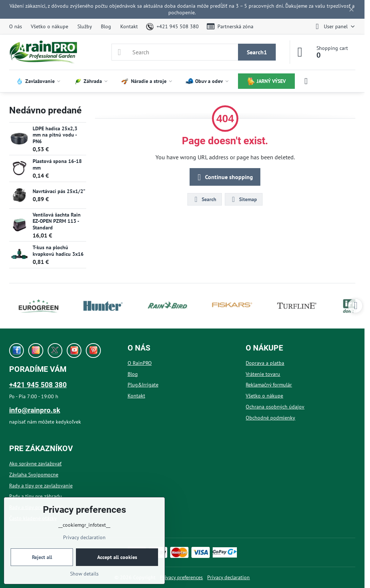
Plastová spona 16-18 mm (57, 164)
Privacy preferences (181, 577)
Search (204, 199)
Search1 (257, 52)
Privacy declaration (228, 577)
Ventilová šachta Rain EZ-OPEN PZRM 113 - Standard (57, 221)
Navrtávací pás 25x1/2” (59, 191)
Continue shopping (224, 177)
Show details (84, 574)
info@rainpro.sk (35, 410)
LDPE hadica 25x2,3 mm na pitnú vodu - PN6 (55, 135)
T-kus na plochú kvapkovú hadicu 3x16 (58, 251)
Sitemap (243, 199)
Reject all (42, 557)
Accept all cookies (117, 557)
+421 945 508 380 (38, 385)
